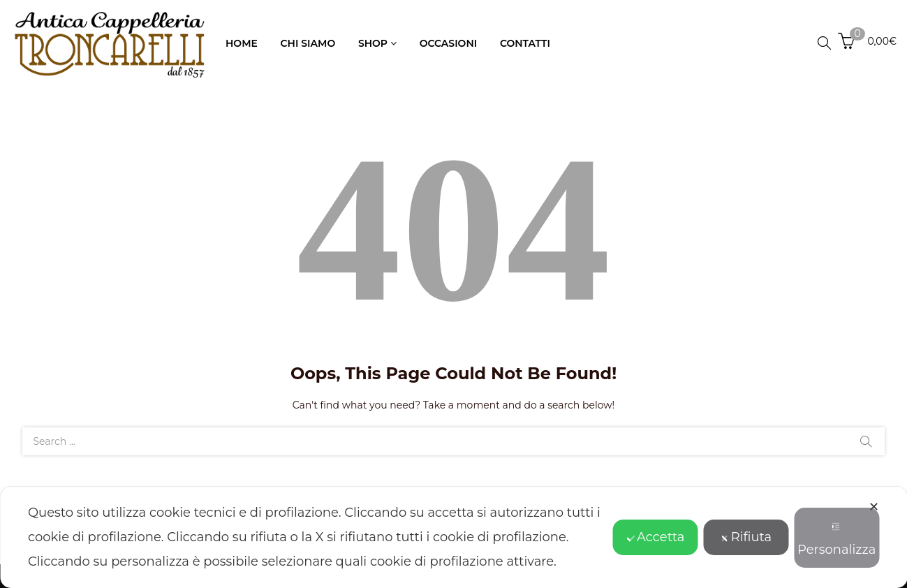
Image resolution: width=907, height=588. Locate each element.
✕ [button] (874, 507)
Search (866, 441)
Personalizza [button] (836, 540)
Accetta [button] (655, 537)
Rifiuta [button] (746, 537)
